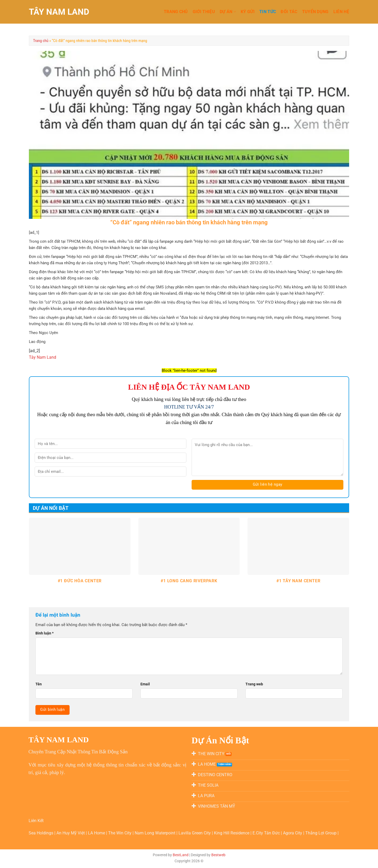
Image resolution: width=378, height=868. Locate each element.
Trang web (254, 684)
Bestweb (218, 855)
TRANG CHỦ (176, 12)
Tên (39, 684)
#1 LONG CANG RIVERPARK (189, 581)
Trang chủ (41, 41)
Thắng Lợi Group (321, 833)
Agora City (293, 833)
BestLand (181, 855)
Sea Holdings (41, 833)
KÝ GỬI (248, 12)
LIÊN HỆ (341, 12)
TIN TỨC (268, 12)
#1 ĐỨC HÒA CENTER (80, 581)
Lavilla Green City (195, 833)
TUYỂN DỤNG (315, 12)
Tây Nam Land (43, 357)
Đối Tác (289, 12)
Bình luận (44, 633)
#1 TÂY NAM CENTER (298, 581)
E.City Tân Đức (267, 833)
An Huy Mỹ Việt (71, 833)
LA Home (97, 833)
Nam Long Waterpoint (156, 833)
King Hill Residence (232, 833)
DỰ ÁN (228, 12)
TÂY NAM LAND (59, 12)
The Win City (120, 833)
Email (145, 684)
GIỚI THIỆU (204, 12)
